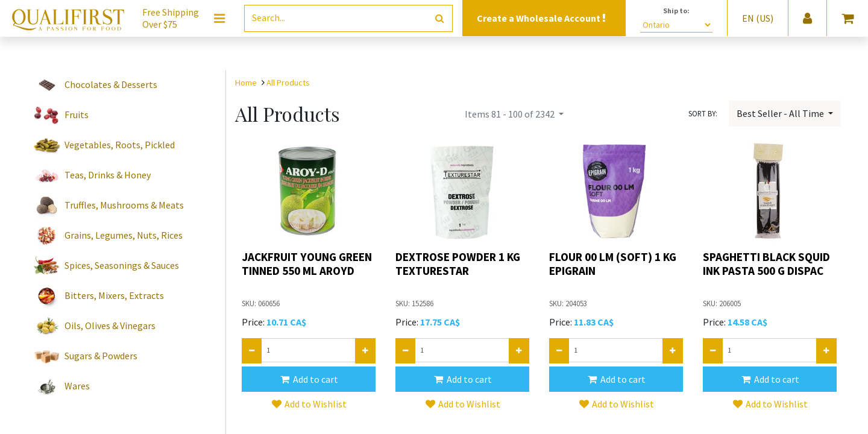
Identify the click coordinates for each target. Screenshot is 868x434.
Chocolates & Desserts (111, 84)
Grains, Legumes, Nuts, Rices (124, 235)
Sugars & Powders (101, 356)
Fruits (77, 115)
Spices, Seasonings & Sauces (122, 265)
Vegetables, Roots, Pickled (120, 145)
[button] (309, 379)
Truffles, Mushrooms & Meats (124, 205)
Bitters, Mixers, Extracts (114, 295)
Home (246, 83)
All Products (288, 83)
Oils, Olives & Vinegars (110, 325)
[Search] (440, 18)
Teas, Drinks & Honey (108, 175)
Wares (77, 386)
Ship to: (676, 11)
